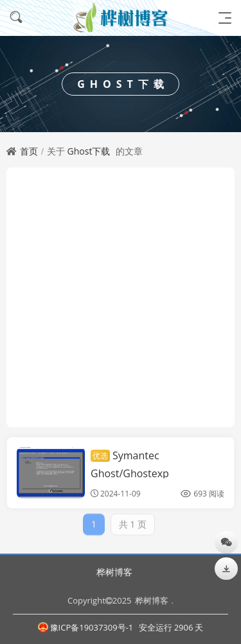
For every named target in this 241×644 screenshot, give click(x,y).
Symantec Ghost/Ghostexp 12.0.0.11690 (130, 473)
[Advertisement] (121, 297)
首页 (29, 151)
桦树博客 (114, 572)
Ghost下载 (89, 151)
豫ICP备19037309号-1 (86, 627)
